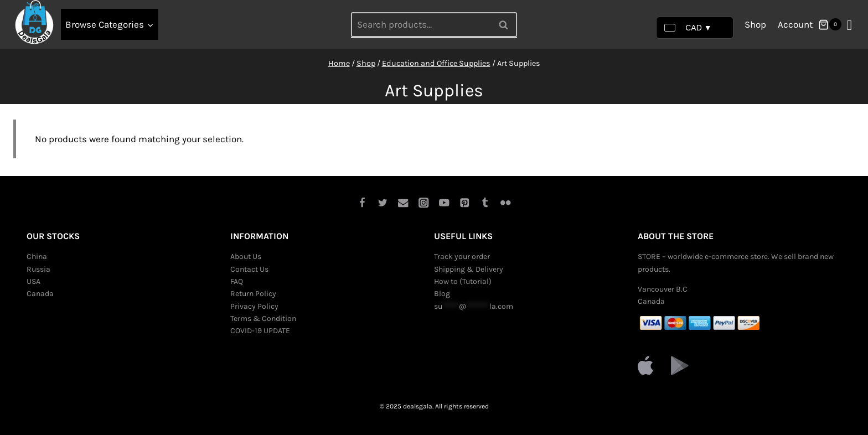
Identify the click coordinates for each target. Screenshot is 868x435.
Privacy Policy (254, 306)
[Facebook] (362, 203)
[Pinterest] (465, 203)
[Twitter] (383, 203)
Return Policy (253, 294)
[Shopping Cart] (830, 24)
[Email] (403, 203)
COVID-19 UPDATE (260, 331)
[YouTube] (444, 203)
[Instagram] (424, 203)
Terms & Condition (263, 319)
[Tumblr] (485, 203)
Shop (755, 24)
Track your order (462, 257)
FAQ (237, 281)
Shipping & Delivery (469, 269)
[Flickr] (506, 203)
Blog (442, 294)
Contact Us (249, 269)
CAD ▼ (688, 28)
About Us (246, 257)
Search (507, 24)
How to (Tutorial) (463, 281)
